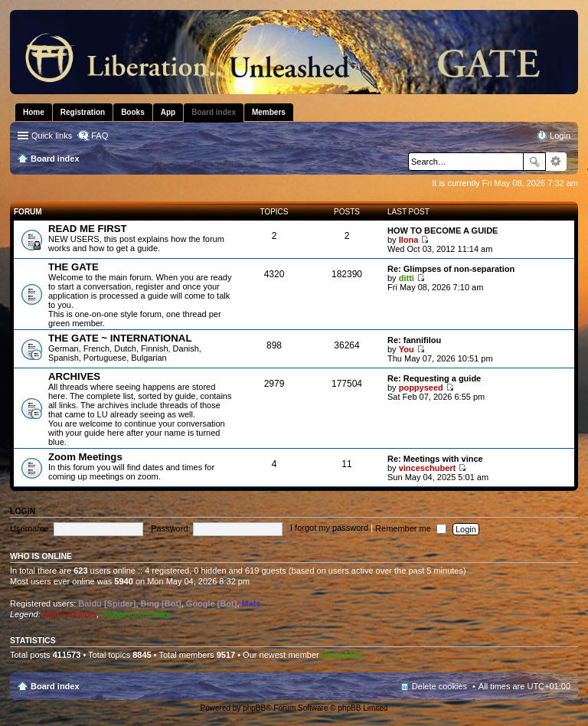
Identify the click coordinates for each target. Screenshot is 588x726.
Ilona (409, 240)
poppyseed (421, 388)
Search (534, 162)
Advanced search (556, 162)
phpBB (254, 708)
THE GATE (73, 267)
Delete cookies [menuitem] (439, 686)
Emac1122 (342, 655)
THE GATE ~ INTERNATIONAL (120, 338)
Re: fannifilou (414, 340)
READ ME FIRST (88, 229)
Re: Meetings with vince (435, 459)
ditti (407, 278)
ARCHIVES (74, 376)
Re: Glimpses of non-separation (451, 269)
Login (23, 511)
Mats (252, 603)
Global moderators (136, 614)
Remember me (411, 528)
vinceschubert (428, 468)
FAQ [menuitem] (100, 136)
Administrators (70, 614)
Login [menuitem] (560, 136)
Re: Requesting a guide (434, 378)
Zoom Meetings (85, 457)
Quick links (52, 136)
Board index (55, 686)
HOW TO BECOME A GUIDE (443, 231)
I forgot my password (329, 528)
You (407, 349)
